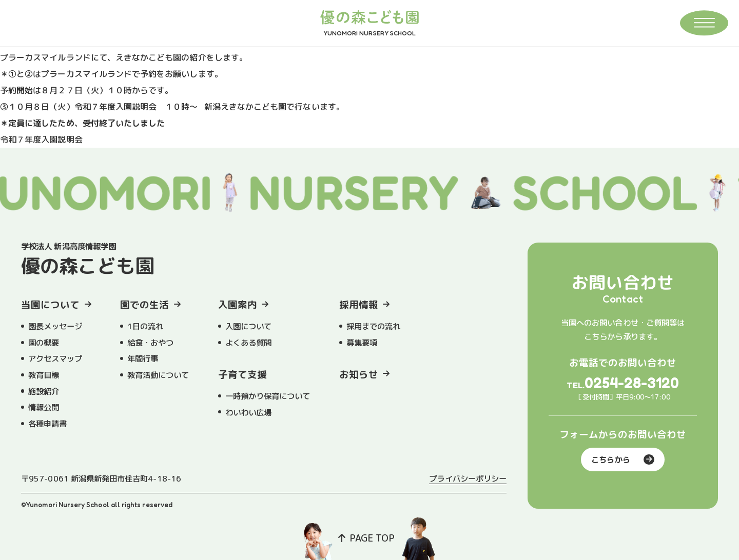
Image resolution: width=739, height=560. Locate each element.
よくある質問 (248, 343)
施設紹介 (44, 391)
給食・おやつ (150, 343)
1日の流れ (145, 326)
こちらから (623, 459)
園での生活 (144, 305)
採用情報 (359, 305)
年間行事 (143, 358)
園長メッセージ (55, 326)
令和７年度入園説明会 (41, 139)
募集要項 (362, 343)
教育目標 (44, 375)
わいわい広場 (248, 412)
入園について (248, 326)
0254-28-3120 (632, 383)
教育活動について (158, 375)
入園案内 (238, 305)
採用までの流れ (373, 326)
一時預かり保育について (268, 396)
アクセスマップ (55, 358)
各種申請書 (47, 424)
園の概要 (44, 343)
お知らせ (359, 374)
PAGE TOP (366, 538)
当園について (50, 305)
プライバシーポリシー (468, 478)
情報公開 (44, 407)
